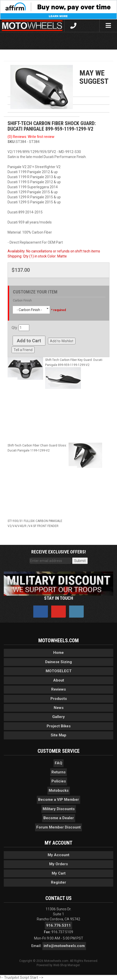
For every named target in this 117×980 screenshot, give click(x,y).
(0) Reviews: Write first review (31, 137)
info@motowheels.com (64, 946)
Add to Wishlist (62, 341)
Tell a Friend (23, 350)
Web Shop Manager (66, 965)
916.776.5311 (58, 925)
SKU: (12, 142)
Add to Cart (29, 341)
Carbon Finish (22, 300)
